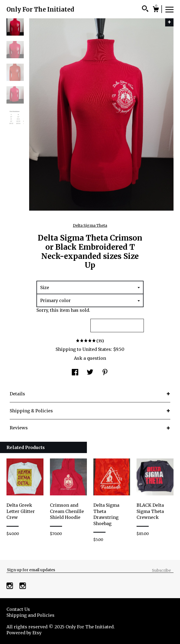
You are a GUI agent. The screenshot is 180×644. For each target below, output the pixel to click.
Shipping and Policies (30, 615)
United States (97, 349)
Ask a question (90, 358)
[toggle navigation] (169, 9)
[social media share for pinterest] (105, 373)
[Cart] (156, 10)
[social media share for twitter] (90, 373)
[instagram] (10, 587)
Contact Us (18, 609)
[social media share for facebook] (75, 373)
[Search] (145, 9)
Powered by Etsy (24, 633)
